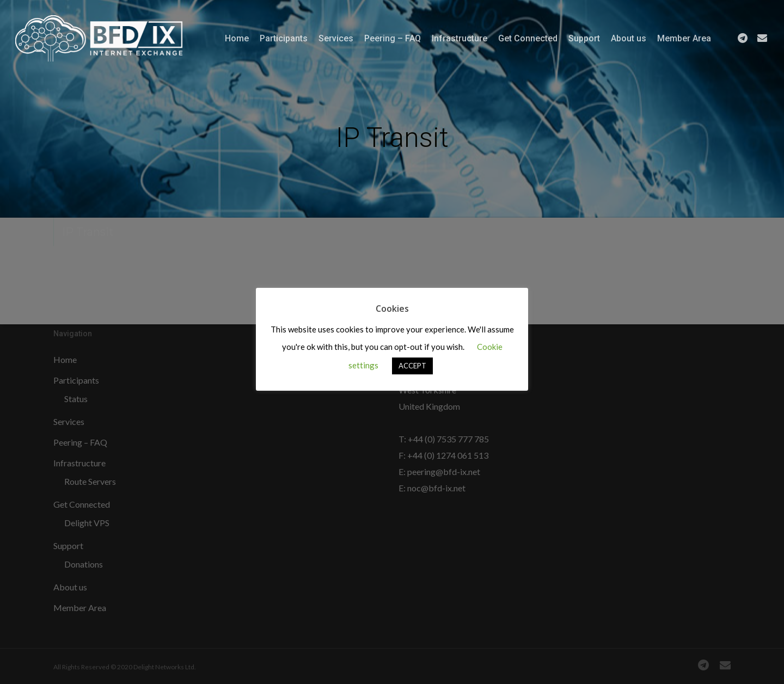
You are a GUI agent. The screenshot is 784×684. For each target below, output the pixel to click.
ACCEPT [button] (412, 366)
